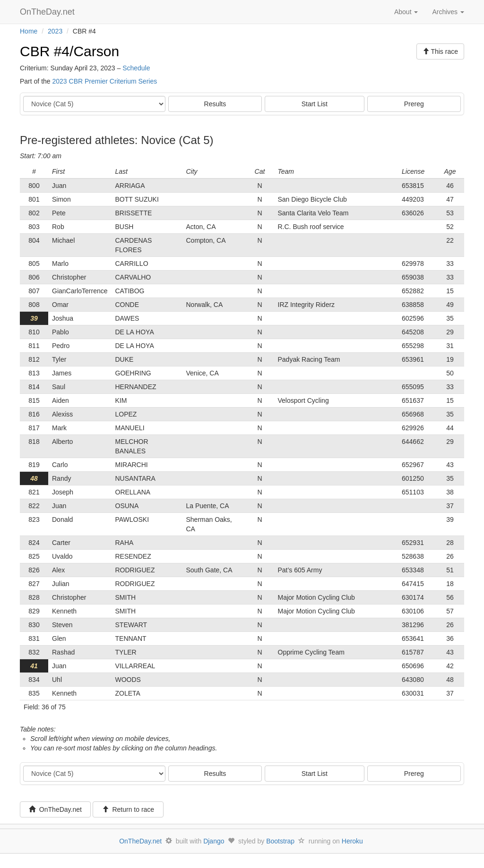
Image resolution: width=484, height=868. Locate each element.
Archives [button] (448, 12)
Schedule (136, 68)
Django (214, 841)
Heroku (352, 841)
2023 (55, 31)
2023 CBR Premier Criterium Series (104, 81)
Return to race (128, 809)
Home (29, 31)
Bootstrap (280, 841)
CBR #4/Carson (69, 51)
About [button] (406, 12)
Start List (315, 104)
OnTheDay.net (48, 12)
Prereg (414, 104)
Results (215, 104)
